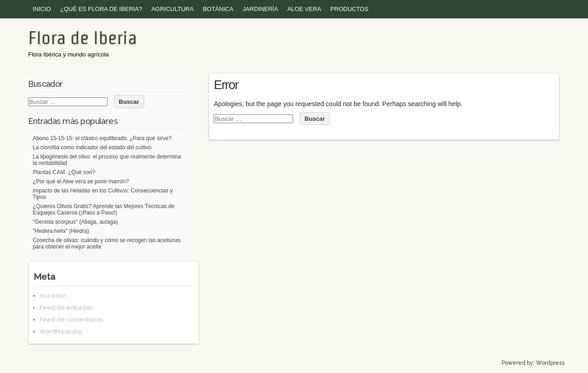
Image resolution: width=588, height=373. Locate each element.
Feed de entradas (66, 308)
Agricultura (172, 9)
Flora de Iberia (82, 38)
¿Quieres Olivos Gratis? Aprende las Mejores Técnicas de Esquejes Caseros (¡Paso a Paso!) (104, 209)
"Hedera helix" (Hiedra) (61, 231)
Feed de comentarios (71, 319)
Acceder (53, 296)
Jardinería (260, 9)
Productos (349, 9)
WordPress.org (61, 331)
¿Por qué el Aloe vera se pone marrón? (81, 181)
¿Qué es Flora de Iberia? (101, 9)
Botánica (218, 9)
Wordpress (550, 363)
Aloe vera (304, 9)
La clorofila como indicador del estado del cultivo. (93, 147)
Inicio (42, 9)
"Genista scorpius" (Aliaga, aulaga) (75, 222)
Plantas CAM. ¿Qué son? (64, 172)
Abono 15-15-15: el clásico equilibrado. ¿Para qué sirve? (102, 138)
